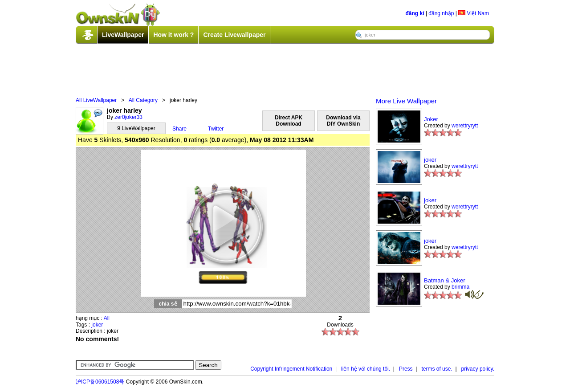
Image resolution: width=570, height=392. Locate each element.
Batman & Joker (445, 280)
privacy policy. (478, 369)
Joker (431, 119)
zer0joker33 (128, 117)
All (107, 318)
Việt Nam (474, 13)
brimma (460, 287)
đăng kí (415, 13)
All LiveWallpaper (96, 100)
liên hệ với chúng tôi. (366, 369)
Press (406, 369)
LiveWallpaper (123, 35)
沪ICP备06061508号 (100, 382)
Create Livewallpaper (234, 35)
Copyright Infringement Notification (291, 369)
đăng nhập (441, 13)
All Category (143, 100)
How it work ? (173, 35)
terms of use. (437, 369)
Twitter (216, 129)
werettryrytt (465, 126)
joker (97, 325)
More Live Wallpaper (406, 101)
